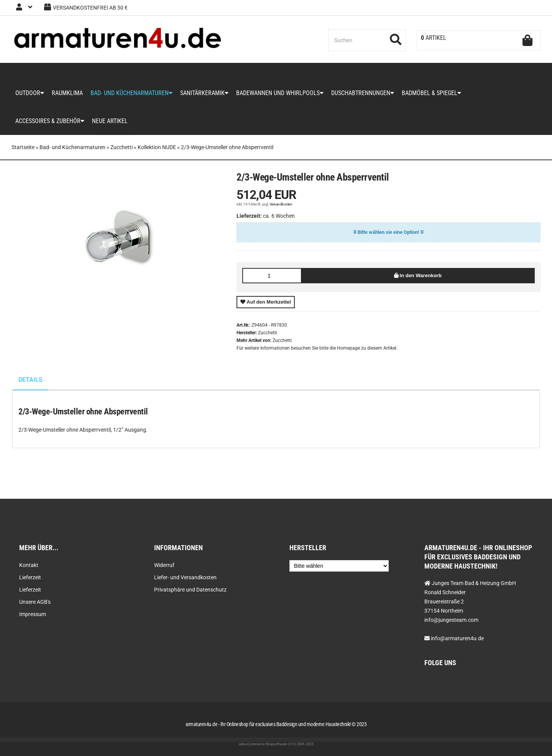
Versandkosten (281, 204)
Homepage (348, 348)
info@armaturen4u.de (457, 638)
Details (30, 380)
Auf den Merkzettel (266, 302)
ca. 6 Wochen (279, 216)
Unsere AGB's (35, 602)
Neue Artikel (110, 121)
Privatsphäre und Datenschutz (190, 590)
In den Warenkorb (418, 275)
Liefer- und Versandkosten (185, 577)
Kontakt (29, 565)
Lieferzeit (30, 577)
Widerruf (164, 565)
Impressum (33, 614)
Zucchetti (282, 340)
